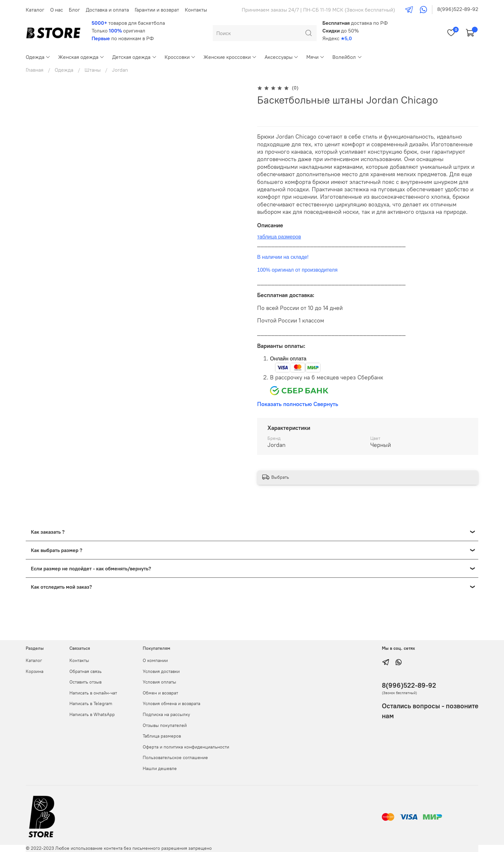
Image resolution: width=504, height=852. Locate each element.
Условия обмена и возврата (171, 703)
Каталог (35, 10)
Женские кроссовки (230, 57)
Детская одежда (134, 57)
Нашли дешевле (160, 768)
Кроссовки (180, 57)
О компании (155, 660)
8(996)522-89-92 (458, 9)
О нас (57, 10)
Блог (74, 10)
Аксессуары (282, 57)
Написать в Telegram (91, 703)
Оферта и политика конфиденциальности (186, 747)
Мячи (315, 57)
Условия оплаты (159, 682)
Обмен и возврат (160, 693)
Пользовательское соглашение (175, 757)
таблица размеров (279, 237)
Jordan (120, 70)
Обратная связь (85, 671)
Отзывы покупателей (165, 725)
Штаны (93, 70)
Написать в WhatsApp (92, 714)
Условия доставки (161, 671)
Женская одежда (81, 57)
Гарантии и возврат (157, 10)
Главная (35, 70)
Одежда (38, 57)
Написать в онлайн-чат (93, 693)
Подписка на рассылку (166, 714)
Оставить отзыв (85, 682)
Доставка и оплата (107, 10)
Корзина (35, 671)
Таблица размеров (162, 736)
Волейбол (347, 57)
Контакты (196, 10)
